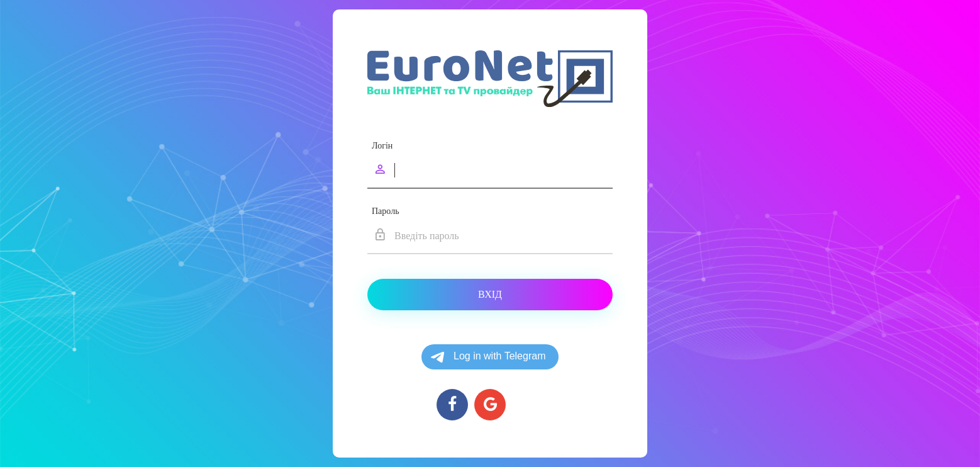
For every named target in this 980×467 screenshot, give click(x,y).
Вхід (490, 294)
